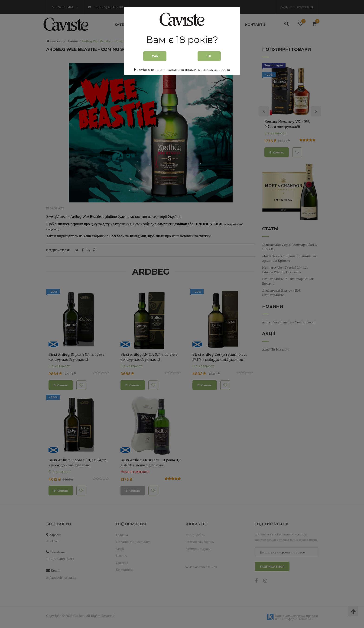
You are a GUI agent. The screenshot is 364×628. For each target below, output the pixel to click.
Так (155, 56)
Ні (209, 56)
